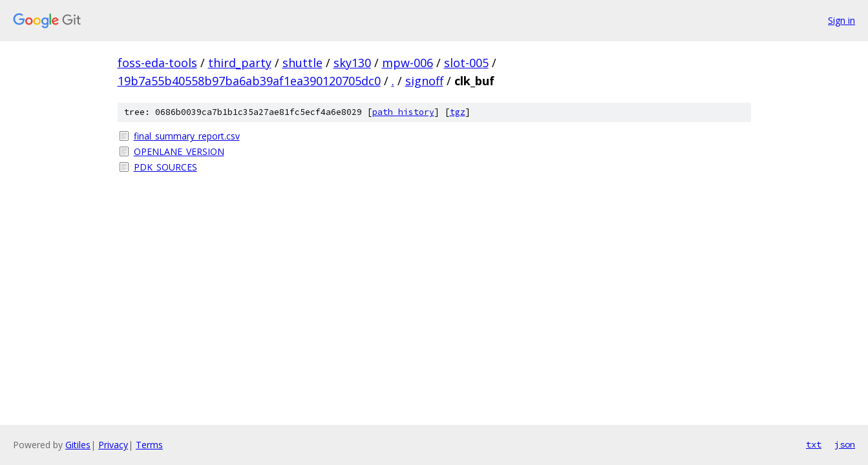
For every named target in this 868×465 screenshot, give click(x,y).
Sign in (842, 20)
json (845, 444)
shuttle (302, 63)
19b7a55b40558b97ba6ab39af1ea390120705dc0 (249, 81)
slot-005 (466, 63)
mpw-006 (408, 63)
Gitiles (78, 445)
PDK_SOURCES (165, 167)
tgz (458, 112)
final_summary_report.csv (187, 136)
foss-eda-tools (157, 63)
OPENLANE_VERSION (179, 151)
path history (403, 112)
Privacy (113, 445)
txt (814, 444)
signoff (424, 81)
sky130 (352, 63)
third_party (240, 63)
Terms (149, 445)
